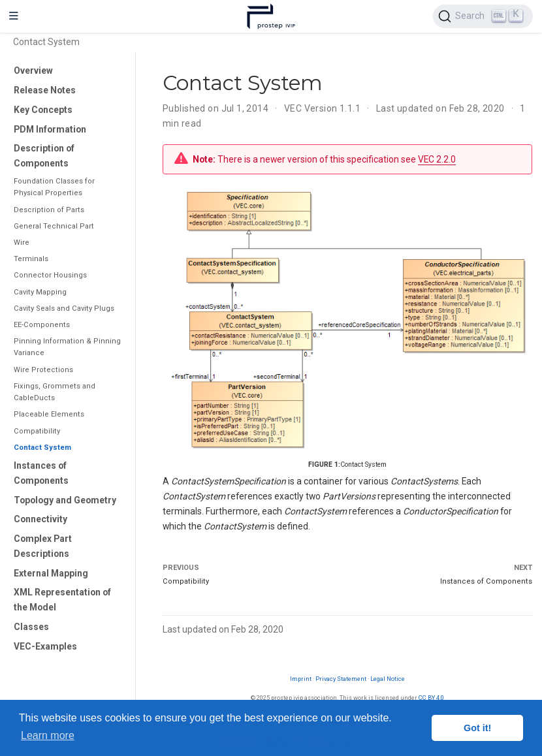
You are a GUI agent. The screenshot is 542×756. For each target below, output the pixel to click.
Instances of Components (41, 473)
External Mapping (51, 573)
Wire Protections (43, 370)
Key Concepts (43, 110)
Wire (22, 243)
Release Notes (45, 90)
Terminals (31, 259)
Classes (31, 627)
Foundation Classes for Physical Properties (54, 187)
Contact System (42, 448)
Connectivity (40, 519)
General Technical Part (54, 226)
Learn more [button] (48, 735)
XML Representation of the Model (62, 600)
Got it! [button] (477, 728)
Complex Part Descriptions (43, 546)
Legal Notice (388, 679)
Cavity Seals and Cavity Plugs (64, 308)
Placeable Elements (49, 414)
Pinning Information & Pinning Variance (67, 347)
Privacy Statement (341, 679)
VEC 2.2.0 (437, 159)
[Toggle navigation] (14, 16)
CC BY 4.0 (431, 698)
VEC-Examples (45, 646)
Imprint (301, 679)
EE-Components (42, 325)
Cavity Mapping (40, 292)
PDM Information (50, 129)
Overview (33, 71)
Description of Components (44, 156)
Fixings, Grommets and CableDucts (55, 392)
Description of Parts (49, 210)
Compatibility (37, 431)
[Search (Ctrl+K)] (483, 16)
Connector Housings (50, 275)
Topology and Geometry (65, 500)
